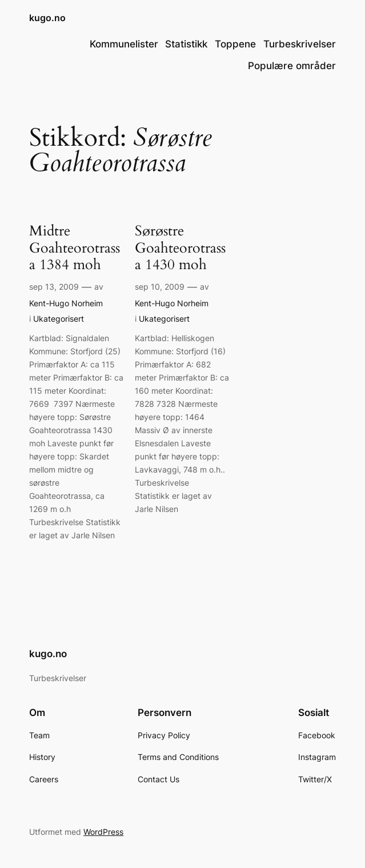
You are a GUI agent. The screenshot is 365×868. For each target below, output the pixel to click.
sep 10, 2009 (160, 287)
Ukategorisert (59, 319)
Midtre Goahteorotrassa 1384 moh (75, 248)
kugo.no (47, 18)
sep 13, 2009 (54, 287)
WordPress (103, 832)
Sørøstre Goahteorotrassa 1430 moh (180, 248)
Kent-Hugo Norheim (66, 303)
